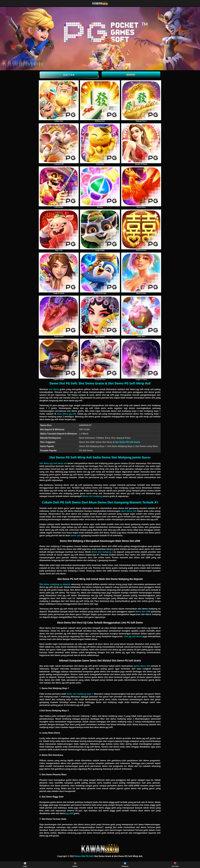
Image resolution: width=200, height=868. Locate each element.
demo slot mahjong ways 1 (80, 694)
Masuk (131, 74)
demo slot (76, 535)
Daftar (69, 75)
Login (25, 865)
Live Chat (175, 865)
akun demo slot (129, 511)
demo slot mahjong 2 (102, 552)
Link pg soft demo (133, 636)
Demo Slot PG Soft (84, 856)
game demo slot (142, 666)
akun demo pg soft (67, 414)
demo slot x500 (143, 611)
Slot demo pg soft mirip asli (53, 463)
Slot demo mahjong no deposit (55, 584)
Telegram (125, 865)
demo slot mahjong (92, 496)
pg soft (70, 813)
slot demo (54, 389)
